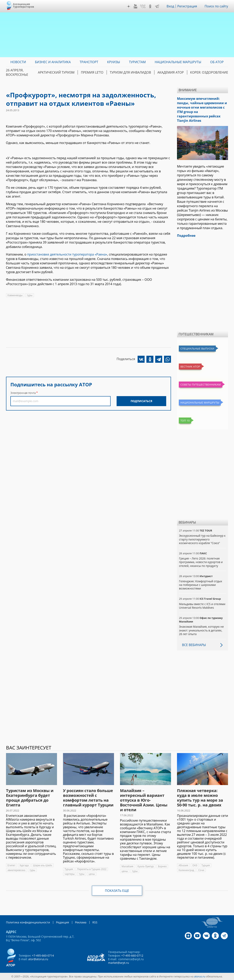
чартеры (70, 874)
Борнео (162, 866)
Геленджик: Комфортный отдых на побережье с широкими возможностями (201, 585)
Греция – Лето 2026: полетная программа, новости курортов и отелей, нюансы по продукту (201, 562)
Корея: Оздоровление (209, 72)
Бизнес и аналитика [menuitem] (53, 62)
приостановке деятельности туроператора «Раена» (67, 254)
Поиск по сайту (216, 6)
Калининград (186, 870)
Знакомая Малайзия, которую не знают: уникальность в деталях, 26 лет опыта (201, 630)
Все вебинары (194, 645)
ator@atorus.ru (38, 959)
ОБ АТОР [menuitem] (217, 62)
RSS (95, 922)
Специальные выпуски (197, 349)
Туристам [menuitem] (137, 62)
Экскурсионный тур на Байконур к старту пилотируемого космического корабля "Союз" (202, 539)
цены (92, 874)
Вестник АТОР (190, 367)
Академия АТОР (171, 72)
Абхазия (183, 865)
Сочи (201, 870)
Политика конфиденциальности (28, 922)
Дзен (129, 6)
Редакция (62, 922)
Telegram (157, 6)
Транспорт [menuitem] (89, 62)
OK (150, 6)
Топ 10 (185, 421)
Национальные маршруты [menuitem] (178, 62)
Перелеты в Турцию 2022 (92, 869)
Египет (11, 865)
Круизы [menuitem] (114, 62)
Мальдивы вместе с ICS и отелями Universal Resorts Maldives (202, 606)
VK (143, 6)
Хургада (24, 865)
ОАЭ (195, 865)
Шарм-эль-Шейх (43, 865)
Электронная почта (23, 393)
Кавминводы (15, 295)
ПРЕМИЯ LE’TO (92, 72)
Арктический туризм (56, 72)
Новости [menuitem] (18, 62)
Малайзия (127, 866)
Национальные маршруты (200, 403)
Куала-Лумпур (146, 866)
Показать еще (117, 891)
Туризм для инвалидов (130, 72)
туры (30, 295)
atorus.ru (200, 976)
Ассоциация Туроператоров (23, 5)
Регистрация (187, 6)
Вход (170, 6)
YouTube (135, 6)
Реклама (81, 922)
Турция (69, 869)
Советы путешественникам (201, 385)
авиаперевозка (16, 870)
